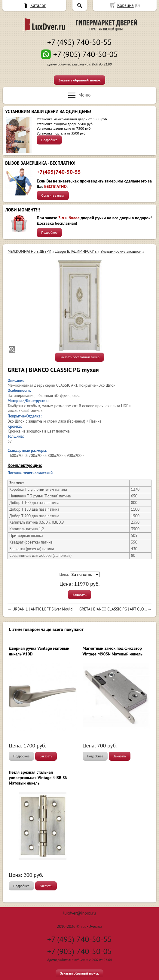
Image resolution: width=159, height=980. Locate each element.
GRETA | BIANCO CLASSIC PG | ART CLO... (113, 609)
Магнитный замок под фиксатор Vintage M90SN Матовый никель (113, 651)
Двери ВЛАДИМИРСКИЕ (76, 251)
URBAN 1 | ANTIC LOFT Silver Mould (43, 609)
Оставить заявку (53, 195)
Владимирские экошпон (121, 251)
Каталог (38, 5)
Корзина (125, 5)
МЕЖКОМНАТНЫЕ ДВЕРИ (29, 251)
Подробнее (49, 140)
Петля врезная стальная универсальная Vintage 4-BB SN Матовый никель (38, 778)
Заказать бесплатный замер (79, 357)
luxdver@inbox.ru (79, 913)
